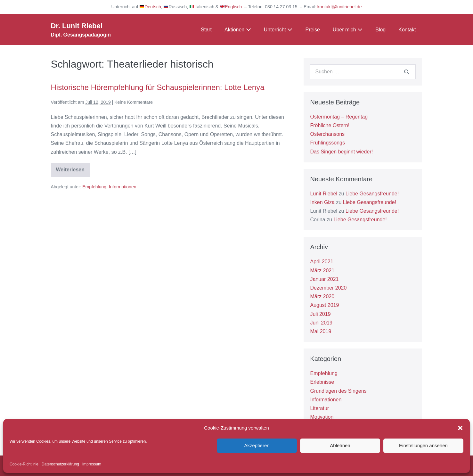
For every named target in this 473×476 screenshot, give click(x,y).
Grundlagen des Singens (338, 391)
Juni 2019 (321, 323)
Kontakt (407, 30)
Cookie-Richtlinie (24, 464)
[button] (460, 428)
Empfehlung (94, 187)
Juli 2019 (320, 314)
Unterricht (278, 30)
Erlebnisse (322, 382)
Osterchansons (327, 134)
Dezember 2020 (328, 288)
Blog (380, 30)
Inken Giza (322, 202)
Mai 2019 (321, 331)
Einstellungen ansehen (423, 445)
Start (206, 30)
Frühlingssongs (327, 143)
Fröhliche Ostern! (330, 125)
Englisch (231, 7)
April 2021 (322, 262)
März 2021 (322, 271)
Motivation (322, 417)
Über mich (348, 30)
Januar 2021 (324, 279)
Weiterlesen (73, 172)
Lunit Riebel (324, 194)
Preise (312, 30)
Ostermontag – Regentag (339, 117)
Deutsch (150, 7)
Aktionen (238, 30)
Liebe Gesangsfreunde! (372, 194)
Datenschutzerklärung (60, 464)
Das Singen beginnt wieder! (341, 152)
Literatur (319, 408)
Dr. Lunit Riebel (77, 26)
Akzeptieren (257, 445)
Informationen (123, 187)
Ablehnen (340, 445)
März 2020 (322, 296)
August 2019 (324, 305)
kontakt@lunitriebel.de (340, 7)
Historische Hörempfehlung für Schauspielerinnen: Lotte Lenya (158, 87)
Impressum (92, 464)
